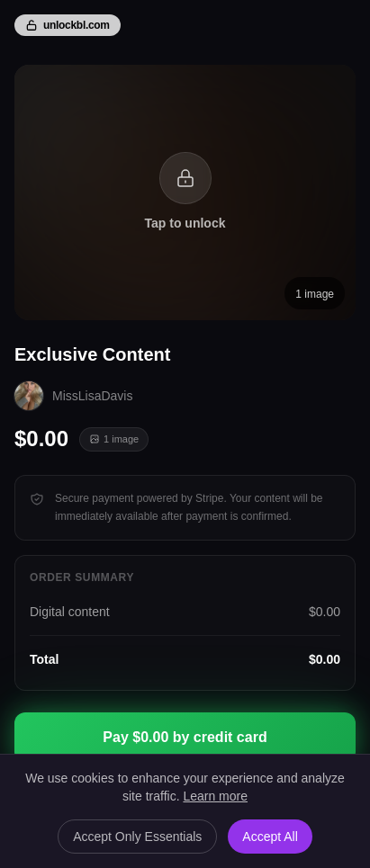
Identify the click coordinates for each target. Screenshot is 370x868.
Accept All (270, 837)
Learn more (215, 796)
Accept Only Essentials (137, 837)
